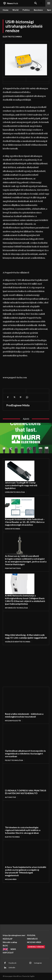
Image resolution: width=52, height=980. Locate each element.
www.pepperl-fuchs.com (15, 378)
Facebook (12, 963)
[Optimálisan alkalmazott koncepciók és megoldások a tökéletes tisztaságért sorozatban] (22, 738)
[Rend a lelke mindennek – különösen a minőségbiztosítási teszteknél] (22, 701)
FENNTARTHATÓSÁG (13, 568)
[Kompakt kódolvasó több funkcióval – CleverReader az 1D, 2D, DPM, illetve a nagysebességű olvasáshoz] (20, 508)
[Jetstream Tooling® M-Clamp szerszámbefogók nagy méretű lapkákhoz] (20, 471)
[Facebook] (8, 397)
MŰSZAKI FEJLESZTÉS (13, 721)
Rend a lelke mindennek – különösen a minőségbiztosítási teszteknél (24, 715)
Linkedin (12, 967)
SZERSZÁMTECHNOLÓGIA (15, 492)
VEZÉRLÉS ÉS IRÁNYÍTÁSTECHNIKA (18, 642)
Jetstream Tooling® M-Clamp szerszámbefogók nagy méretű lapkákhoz (21, 485)
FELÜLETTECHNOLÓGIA (14, 760)
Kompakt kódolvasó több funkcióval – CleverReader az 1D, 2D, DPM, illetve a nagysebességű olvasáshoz (25, 522)
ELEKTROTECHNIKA (12, 37)
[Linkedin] (5, 968)
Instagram (38, 963)
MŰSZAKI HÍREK (11, 879)
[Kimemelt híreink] (36, 947)
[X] (14, 397)
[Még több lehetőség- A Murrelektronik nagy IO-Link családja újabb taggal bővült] (20, 623)
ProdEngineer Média (18, 405)
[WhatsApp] (27, 397)
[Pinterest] (21, 397)
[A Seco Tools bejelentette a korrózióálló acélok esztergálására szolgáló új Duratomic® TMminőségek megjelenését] (22, 854)
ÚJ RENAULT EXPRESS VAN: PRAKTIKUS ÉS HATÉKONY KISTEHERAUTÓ (26, 792)
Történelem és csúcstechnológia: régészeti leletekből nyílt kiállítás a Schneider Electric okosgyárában (23, 830)
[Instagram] (30, 963)
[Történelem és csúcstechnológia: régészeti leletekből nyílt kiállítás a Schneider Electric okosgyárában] (22, 814)
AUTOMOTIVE (10, 797)
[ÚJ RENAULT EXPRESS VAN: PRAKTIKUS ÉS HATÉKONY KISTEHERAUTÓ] (22, 777)
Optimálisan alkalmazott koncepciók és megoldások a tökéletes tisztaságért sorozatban (25, 753)
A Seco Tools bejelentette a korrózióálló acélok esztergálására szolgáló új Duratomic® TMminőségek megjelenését (26, 871)
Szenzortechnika (13, 529)
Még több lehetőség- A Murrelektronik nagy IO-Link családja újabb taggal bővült (26, 636)
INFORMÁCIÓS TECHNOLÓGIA (16, 608)
